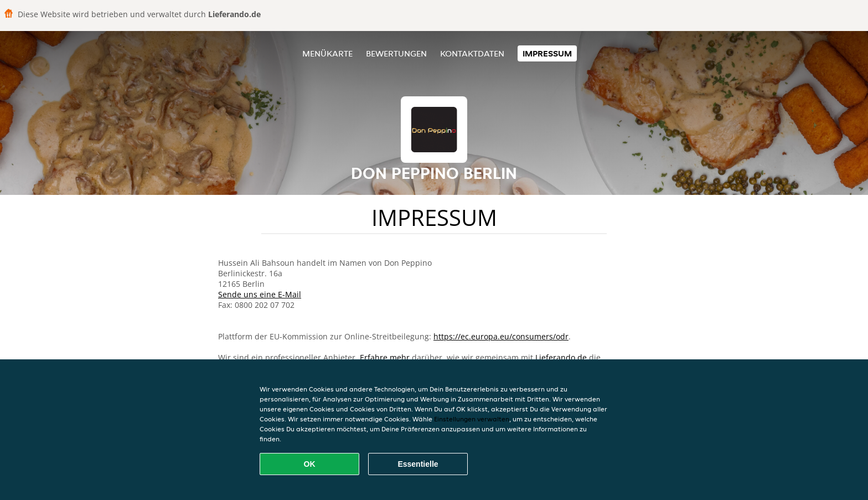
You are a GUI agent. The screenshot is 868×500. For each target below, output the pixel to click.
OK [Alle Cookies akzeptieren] (310, 464)
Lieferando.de (561, 357)
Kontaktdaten (472, 53)
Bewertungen (396, 53)
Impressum (547, 53)
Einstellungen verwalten (472, 419)
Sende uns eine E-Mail (260, 294)
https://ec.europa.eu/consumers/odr (501, 336)
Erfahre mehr (385, 357)
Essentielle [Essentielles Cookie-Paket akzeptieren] (418, 464)
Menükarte (327, 53)
